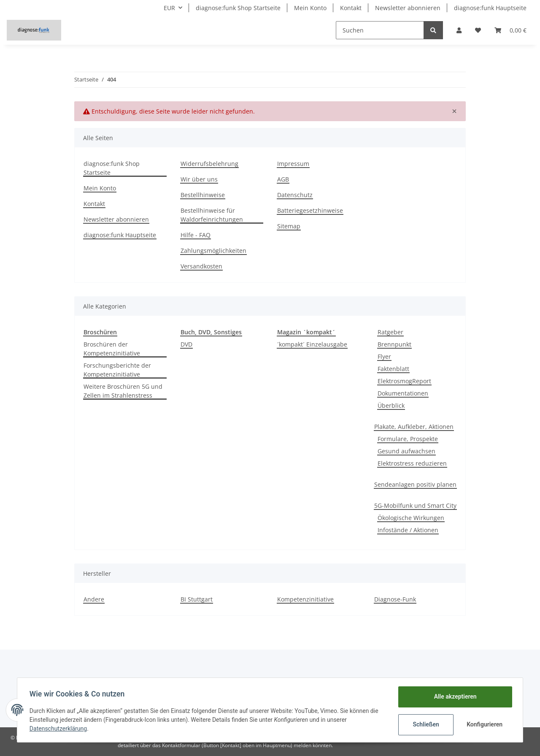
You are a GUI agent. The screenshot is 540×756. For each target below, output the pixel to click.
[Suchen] (380, 30)
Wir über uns (199, 179)
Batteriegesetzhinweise (310, 210)
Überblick (391, 405)
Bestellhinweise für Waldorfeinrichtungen (212, 215)
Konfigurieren (484, 724)
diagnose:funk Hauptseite (490, 8)
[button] (459, 30)
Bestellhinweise (203, 195)
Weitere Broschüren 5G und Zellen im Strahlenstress (123, 391)
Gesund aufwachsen (406, 451)
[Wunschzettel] (478, 30)
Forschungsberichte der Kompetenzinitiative (117, 370)
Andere (94, 599)
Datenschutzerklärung (59, 729)
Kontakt (351, 8)
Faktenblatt (393, 369)
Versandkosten (201, 266)
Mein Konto (310, 8)
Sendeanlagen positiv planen (415, 484)
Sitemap (289, 226)
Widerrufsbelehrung (209, 164)
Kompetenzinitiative (305, 599)
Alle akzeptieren (454, 696)
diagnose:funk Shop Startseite (238, 8)
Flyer (384, 356)
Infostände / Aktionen (408, 530)
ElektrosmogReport (404, 381)
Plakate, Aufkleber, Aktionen (414, 427)
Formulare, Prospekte (408, 439)
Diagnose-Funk (395, 599)
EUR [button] (169, 8)
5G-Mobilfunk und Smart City (415, 505)
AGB (283, 179)
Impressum (293, 164)
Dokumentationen (403, 393)
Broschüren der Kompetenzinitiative (112, 349)
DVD (186, 344)
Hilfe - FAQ (196, 235)
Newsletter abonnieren (408, 8)
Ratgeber (390, 332)
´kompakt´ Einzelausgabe (312, 344)
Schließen (425, 724)
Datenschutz (295, 195)
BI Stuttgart (197, 599)
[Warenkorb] (510, 30)
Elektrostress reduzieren (412, 463)
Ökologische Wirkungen (411, 518)
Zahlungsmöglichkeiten (213, 251)
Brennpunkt (394, 344)
